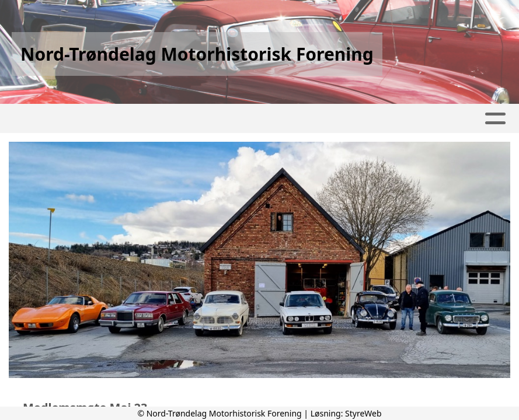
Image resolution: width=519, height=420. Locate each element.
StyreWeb (363, 413)
